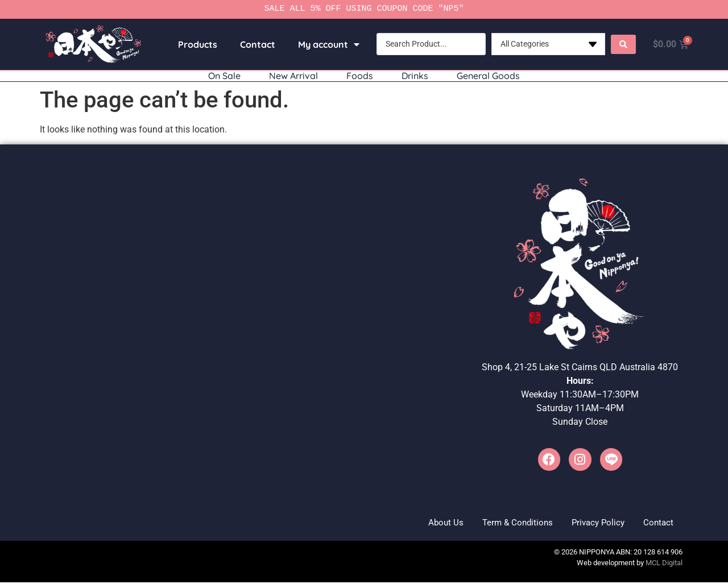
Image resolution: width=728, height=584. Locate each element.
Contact (255, 44)
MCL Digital (664, 565)
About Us (423, 523)
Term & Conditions (501, 523)
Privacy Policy (589, 523)
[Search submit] (621, 44)
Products (195, 44)
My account (326, 44)
